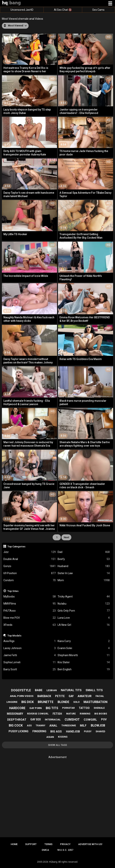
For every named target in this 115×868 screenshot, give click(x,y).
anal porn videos (22, 696)
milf (83, 726)
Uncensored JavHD (22, 10)
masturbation (95, 702)
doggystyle (21, 690)
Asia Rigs (30, 641)
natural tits (71, 690)
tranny (41, 726)
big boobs (101, 714)
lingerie (12, 702)
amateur (85, 696)
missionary (15, 714)
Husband (84, 566)
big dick (28, 702)
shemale (99, 708)
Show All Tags (57, 745)
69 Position (30, 573)
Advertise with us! (90, 844)
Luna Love (84, 618)
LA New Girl (84, 625)
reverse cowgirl (38, 714)
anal (53, 726)
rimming (85, 714)
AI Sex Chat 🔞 (63, 10)
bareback (44, 696)
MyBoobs (30, 597)
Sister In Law (84, 573)
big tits (52, 708)
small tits (94, 690)
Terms (48, 844)
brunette (46, 702)
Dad (84, 552)
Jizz (30, 552)
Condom (30, 580)
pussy (88, 731)
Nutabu (84, 604)
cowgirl (90, 720)
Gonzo (30, 566)
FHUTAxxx (30, 611)
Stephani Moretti (84, 655)
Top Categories (16, 546)
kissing (63, 737)
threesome (69, 725)
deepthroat (17, 720)
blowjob (98, 725)
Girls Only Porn (84, 611)
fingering (39, 731)
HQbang (53, 862)
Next (66, 537)
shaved (100, 731)
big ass (56, 731)
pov (104, 719)
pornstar (68, 708)
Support (31, 844)
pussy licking (18, 731)
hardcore (17, 708)
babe (39, 690)
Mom (84, 580)
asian (50, 737)
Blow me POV (30, 618)
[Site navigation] (110, 4)
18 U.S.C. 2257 (65, 850)
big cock (16, 725)
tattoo (84, 708)
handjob (73, 731)
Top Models (14, 636)
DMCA (45, 850)
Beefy (84, 559)
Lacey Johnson (30, 648)
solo (76, 702)
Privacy (65, 844)
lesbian (52, 690)
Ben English (84, 669)
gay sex (36, 719)
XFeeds (30, 625)
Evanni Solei (84, 648)
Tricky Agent (84, 597)
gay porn (36, 708)
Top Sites (13, 591)
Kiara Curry (84, 641)
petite (60, 696)
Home (14, 844)
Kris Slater (84, 662)
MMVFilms (30, 604)
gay (71, 696)
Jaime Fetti (30, 655)
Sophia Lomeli (30, 662)
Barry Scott (30, 669)
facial (100, 696)
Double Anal (30, 559)
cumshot (72, 720)
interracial (53, 720)
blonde (63, 702)
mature (71, 714)
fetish (57, 714)
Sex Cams (98, 10)
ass (29, 726)
